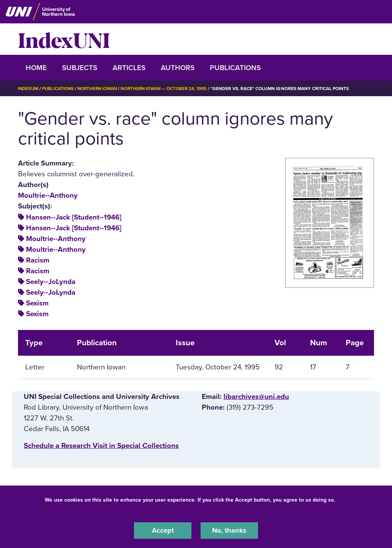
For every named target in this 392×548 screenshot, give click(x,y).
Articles (129, 68)
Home (36, 68)
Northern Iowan (100, 89)
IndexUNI (64, 39)
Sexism (37, 303)
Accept (163, 530)
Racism (38, 260)
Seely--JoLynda (51, 282)
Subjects (80, 68)
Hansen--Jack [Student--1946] (74, 217)
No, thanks (229, 530)
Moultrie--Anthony (48, 195)
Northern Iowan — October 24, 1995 (169, 89)
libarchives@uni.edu (256, 397)
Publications (235, 68)
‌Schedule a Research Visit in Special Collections (101, 446)
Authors (178, 68)
